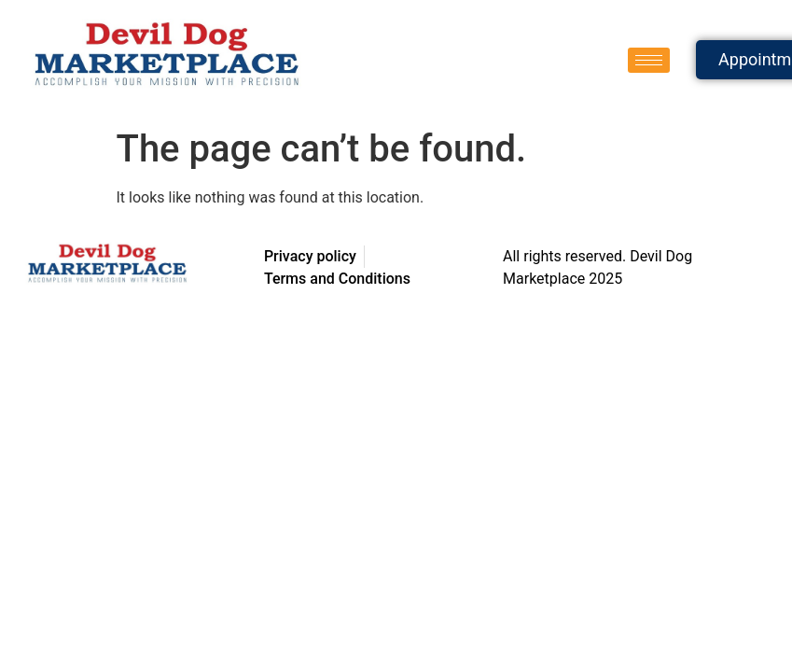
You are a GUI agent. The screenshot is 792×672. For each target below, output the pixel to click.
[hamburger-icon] (649, 60)
